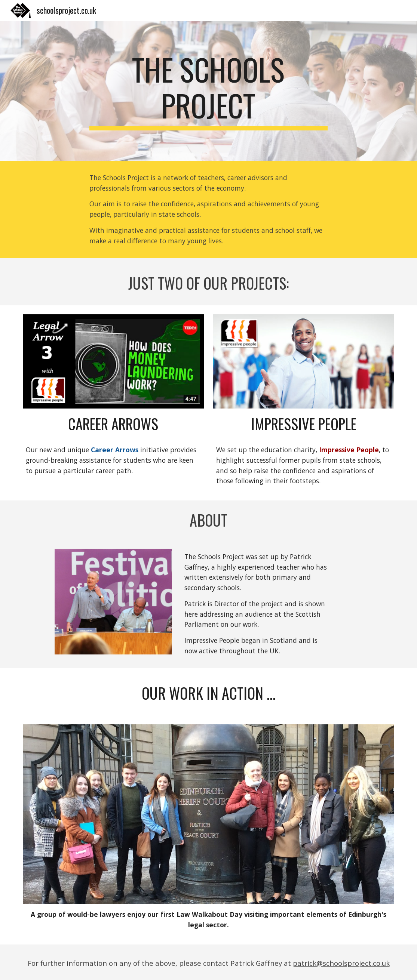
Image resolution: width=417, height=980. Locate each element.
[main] (209, 91)
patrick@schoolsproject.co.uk (341, 963)
